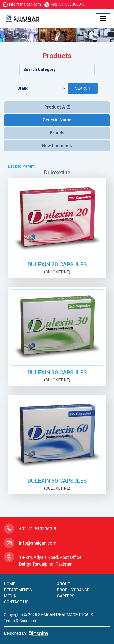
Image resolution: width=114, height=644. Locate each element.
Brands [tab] (57, 133)
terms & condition (20, 621)
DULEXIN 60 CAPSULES (57, 481)
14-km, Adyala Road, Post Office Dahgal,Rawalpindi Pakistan (50, 561)
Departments (18, 590)
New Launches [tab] (57, 145)
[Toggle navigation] (103, 18)
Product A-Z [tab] (57, 107)
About (64, 584)
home (9, 584)
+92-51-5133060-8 (65, 4)
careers (66, 596)
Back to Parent (21, 166)
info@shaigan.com (22, 4)
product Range (73, 590)
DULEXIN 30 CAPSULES (57, 373)
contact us (16, 602)
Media (10, 596)
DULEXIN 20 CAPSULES (57, 264)
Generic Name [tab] (57, 120)
